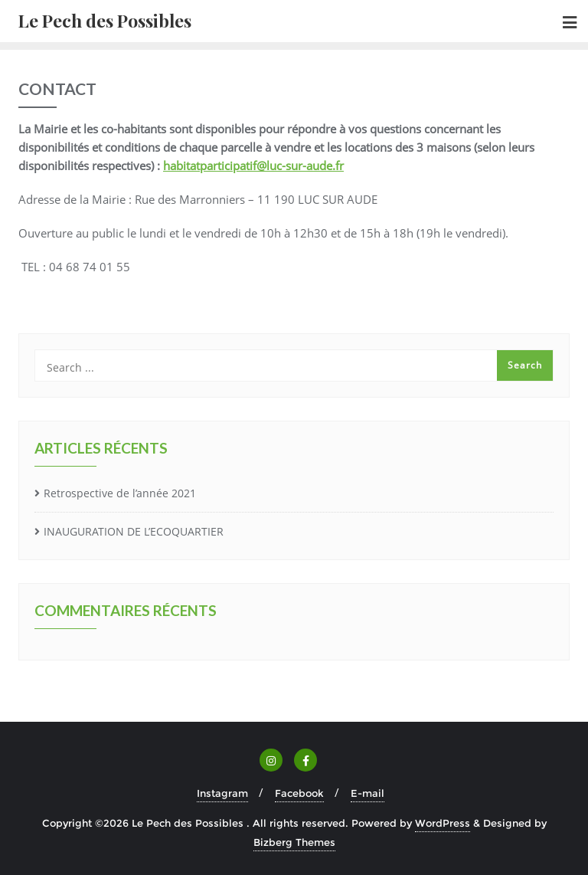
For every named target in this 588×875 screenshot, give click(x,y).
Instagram (222, 793)
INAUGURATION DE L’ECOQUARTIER (134, 531)
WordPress (443, 823)
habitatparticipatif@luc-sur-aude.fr (253, 165)
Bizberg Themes (294, 842)
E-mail (367, 793)
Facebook (299, 793)
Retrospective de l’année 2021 (120, 493)
